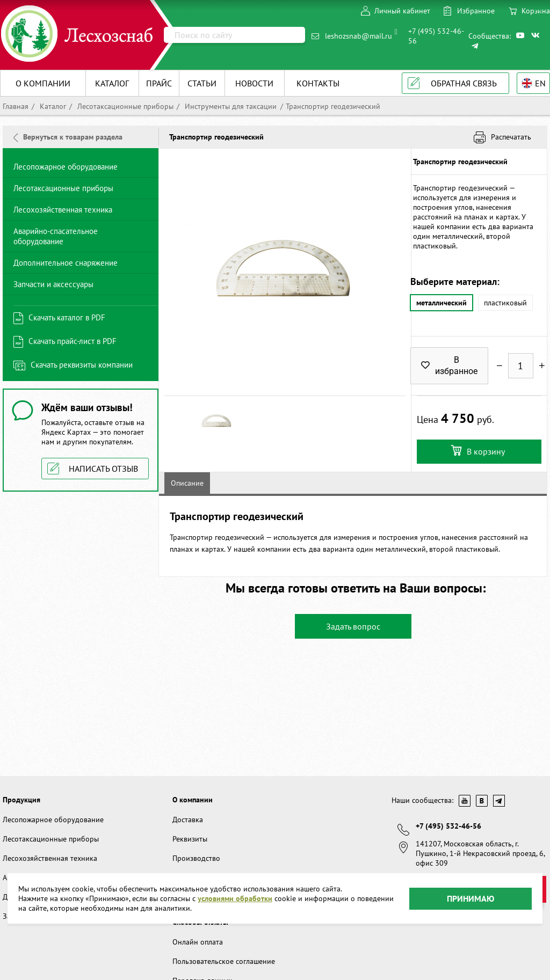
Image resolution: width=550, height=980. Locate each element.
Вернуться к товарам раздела (68, 137)
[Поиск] (234, 35)
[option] (285, 272)
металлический (441, 303)
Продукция (21, 800)
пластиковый (505, 303)
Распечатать (511, 137)
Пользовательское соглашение (224, 961)
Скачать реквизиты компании (82, 365)
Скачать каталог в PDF (67, 317)
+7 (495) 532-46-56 (436, 36)
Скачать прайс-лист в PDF (73, 341)
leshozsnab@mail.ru (359, 36)
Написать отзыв (103, 469)
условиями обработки (235, 898)
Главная (16, 106)
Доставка (188, 820)
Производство (196, 858)
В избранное (449, 366)
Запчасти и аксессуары (53, 284)
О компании (193, 800)
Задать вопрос (353, 626)
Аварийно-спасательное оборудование (56, 236)
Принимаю (471, 898)
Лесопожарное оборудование (66, 167)
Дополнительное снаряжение (66, 263)
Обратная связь (464, 83)
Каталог (52, 106)
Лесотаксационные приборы (124, 106)
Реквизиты (190, 839)
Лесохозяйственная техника (63, 210)
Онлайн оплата (198, 942)
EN (540, 83)
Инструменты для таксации (230, 106)
